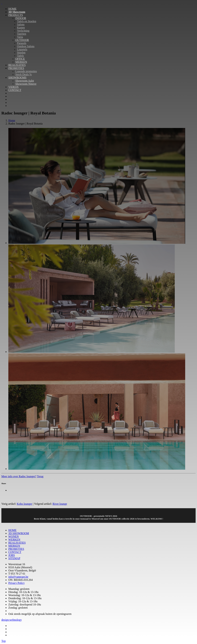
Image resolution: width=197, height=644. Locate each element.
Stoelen (21, 53)
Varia (20, 37)
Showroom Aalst (25, 81)
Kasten (21, 28)
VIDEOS (13, 87)
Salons (21, 24)
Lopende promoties (26, 71)
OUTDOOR (22, 40)
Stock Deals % (23, 74)
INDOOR (21, 18)
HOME (12, 9)
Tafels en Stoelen (27, 21)
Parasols (22, 43)
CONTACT (15, 90)
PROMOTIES (16, 68)
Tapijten (22, 34)
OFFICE (20, 59)
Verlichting (23, 31)
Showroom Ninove (26, 84)
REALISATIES (17, 65)
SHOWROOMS (17, 78)
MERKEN (21, 62)
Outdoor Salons (26, 46)
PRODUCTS (16, 15)
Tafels (20, 56)
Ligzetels (22, 49)
